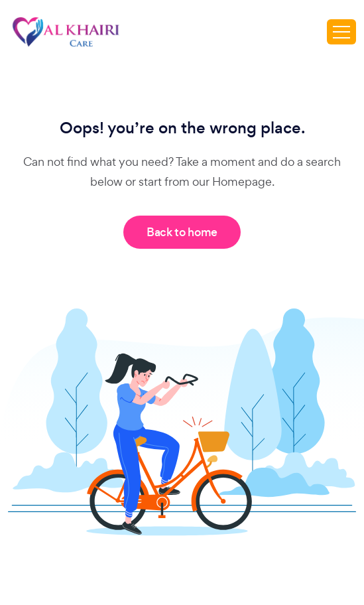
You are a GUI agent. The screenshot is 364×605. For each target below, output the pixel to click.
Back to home (182, 232)
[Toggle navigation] (341, 32)
